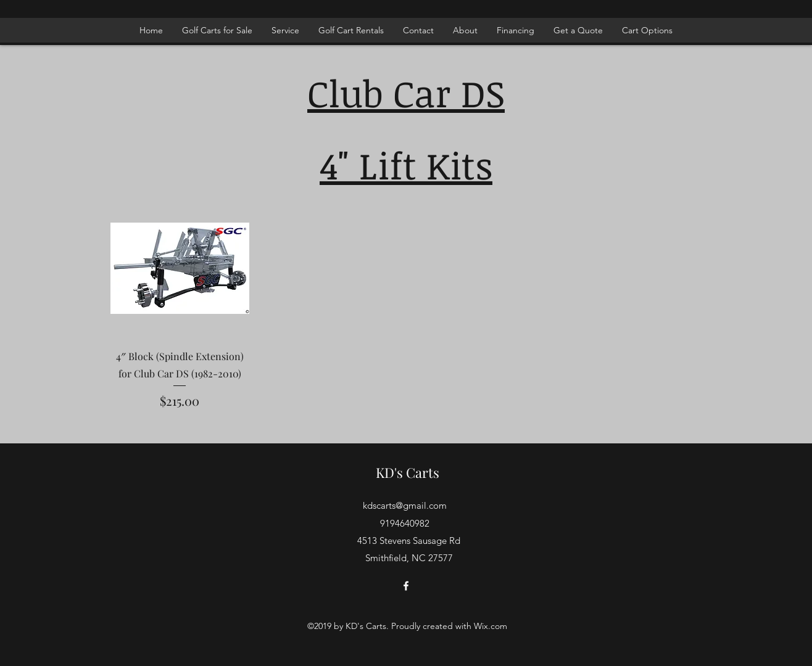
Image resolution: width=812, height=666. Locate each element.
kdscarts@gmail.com (405, 505)
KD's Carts (408, 472)
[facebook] (406, 586)
